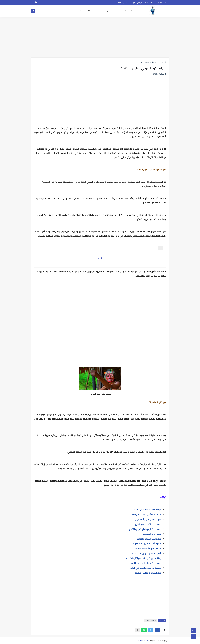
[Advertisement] (100, 37)
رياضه (99, 11)
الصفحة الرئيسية (162, 3)
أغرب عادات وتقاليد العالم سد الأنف (146, 563)
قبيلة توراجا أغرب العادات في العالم (146, 514)
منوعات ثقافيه (80, 11)
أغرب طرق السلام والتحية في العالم (146, 568)
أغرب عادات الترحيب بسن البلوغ (148, 524)
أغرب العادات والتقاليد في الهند (147, 510)
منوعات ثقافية (147, 62)
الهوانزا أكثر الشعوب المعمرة (148, 549)
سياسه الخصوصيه (149, 3)
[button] (157, 630)
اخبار (130, 11)
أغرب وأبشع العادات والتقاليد (149, 539)
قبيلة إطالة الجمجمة (152, 534)
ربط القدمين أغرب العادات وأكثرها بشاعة (144, 558)
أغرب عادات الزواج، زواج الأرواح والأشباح (145, 529)
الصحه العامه (121, 11)
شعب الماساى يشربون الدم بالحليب (146, 553)
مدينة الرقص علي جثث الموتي (148, 519)
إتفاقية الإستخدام (124, 3)
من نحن (140, 3)
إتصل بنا (133, 3)
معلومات (91, 11)
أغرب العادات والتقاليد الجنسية (148, 573)
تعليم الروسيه (109, 11)
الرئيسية (162, 62)
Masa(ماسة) (143, 641)
